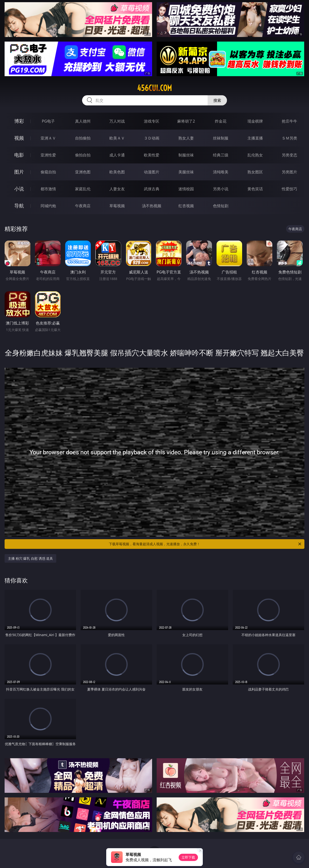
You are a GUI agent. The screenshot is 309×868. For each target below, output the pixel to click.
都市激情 (48, 189)
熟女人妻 (186, 138)
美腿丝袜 (186, 172)
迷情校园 (186, 189)
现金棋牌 (255, 121)
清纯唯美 (221, 172)
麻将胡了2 (186, 121)
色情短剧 (221, 206)
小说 (19, 189)
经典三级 (221, 155)
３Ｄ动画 (152, 138)
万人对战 (117, 121)
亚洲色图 (83, 172)
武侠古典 (152, 189)
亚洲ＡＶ (48, 138)
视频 (19, 138)
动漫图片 (152, 172)
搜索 (217, 100)
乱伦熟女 (255, 155)
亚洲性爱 (48, 155)
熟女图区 (255, 172)
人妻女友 (117, 189)
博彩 (19, 121)
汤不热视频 (152, 206)
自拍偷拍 (83, 138)
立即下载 (188, 857)
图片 (19, 172)
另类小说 (221, 189)
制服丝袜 (186, 155)
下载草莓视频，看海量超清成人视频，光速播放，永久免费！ (205, 544)
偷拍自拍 (83, 155)
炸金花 (221, 121)
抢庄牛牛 (289, 121)
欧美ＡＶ (117, 138)
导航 (19, 206)
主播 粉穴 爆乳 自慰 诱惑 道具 (30, 558)
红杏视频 (186, 206)
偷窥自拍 (48, 172)
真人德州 (83, 121)
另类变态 (289, 155)
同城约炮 (48, 206)
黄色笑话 (255, 189)
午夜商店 (83, 206)
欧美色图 (117, 172)
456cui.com (154, 88)
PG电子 (48, 121)
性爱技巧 (289, 189)
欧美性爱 (152, 155)
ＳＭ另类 (289, 138)
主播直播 (255, 138)
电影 (19, 155)
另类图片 (289, 172)
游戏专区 (152, 121)
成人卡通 (117, 155)
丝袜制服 (221, 138)
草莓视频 (117, 206)
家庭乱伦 (83, 189)
